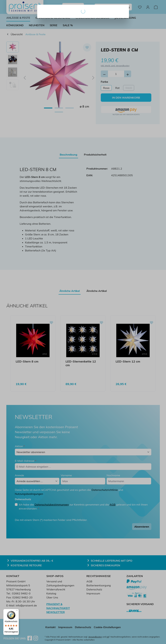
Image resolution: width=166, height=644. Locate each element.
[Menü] (17, 611)
